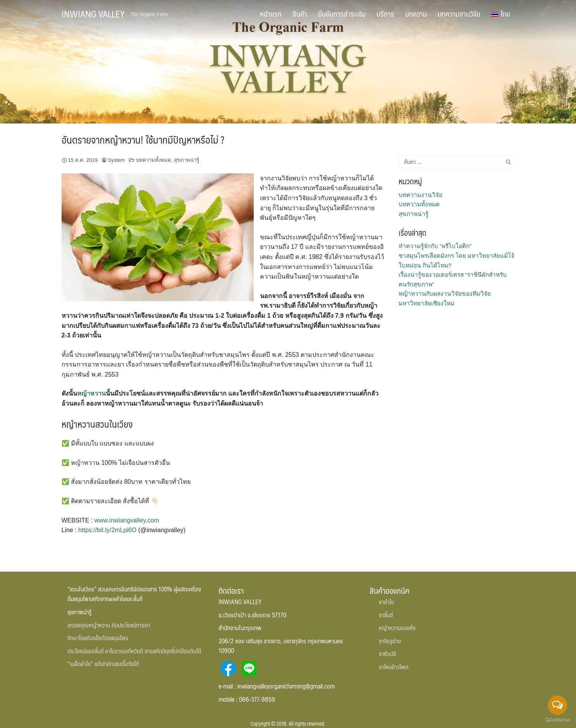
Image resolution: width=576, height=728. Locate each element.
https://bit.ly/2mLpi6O (107, 530)
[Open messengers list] (557, 705)
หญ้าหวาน (91, 393)
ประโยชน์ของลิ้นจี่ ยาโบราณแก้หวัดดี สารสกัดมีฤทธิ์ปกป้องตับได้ (134, 651)
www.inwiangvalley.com (127, 520)
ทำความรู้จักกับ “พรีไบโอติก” (435, 246)
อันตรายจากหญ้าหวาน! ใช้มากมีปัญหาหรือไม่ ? (143, 139)
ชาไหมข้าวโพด (394, 667)
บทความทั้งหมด (154, 160)
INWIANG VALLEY (93, 14)
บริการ (385, 14)
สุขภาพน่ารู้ (187, 160)
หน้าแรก (271, 14)
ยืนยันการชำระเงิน (342, 14)
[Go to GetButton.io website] (557, 720)
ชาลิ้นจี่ (386, 615)
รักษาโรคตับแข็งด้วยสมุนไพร (98, 638)
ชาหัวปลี (387, 653)
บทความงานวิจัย (459, 14)
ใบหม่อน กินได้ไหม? (425, 265)
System (117, 160)
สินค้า (300, 14)
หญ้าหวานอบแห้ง (397, 628)
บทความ (416, 14)
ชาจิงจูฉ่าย (390, 641)
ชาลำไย (386, 602)
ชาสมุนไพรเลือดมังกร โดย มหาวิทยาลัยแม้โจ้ (457, 256)
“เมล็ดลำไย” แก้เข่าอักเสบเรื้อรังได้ (103, 664)
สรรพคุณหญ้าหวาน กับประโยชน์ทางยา (109, 625)
